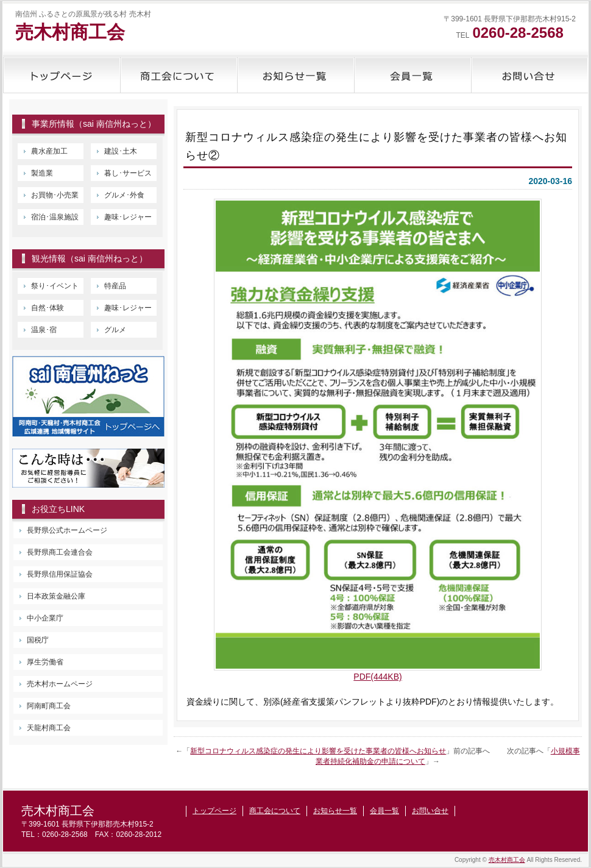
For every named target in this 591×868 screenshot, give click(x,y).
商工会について (179, 75)
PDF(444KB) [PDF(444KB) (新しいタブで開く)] (377, 677)
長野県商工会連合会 (60, 552)
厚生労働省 (45, 662)
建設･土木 (121, 151)
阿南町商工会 (49, 706)
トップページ (62, 75)
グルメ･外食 (124, 195)
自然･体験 (48, 308)
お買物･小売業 (55, 195)
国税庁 (38, 640)
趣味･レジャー (128, 217)
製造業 (42, 173)
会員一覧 (412, 75)
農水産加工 (49, 151)
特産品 (115, 286)
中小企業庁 (45, 618)
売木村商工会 (70, 32)
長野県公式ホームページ (67, 530)
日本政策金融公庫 (56, 596)
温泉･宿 (44, 330)
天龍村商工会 (49, 728)
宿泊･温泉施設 (55, 217)
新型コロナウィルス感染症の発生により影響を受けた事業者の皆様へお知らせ (318, 751)
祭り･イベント (55, 286)
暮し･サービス (128, 173)
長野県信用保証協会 (60, 574)
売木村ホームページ (60, 684)
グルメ (115, 330)
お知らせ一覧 (295, 75)
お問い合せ (529, 75)
